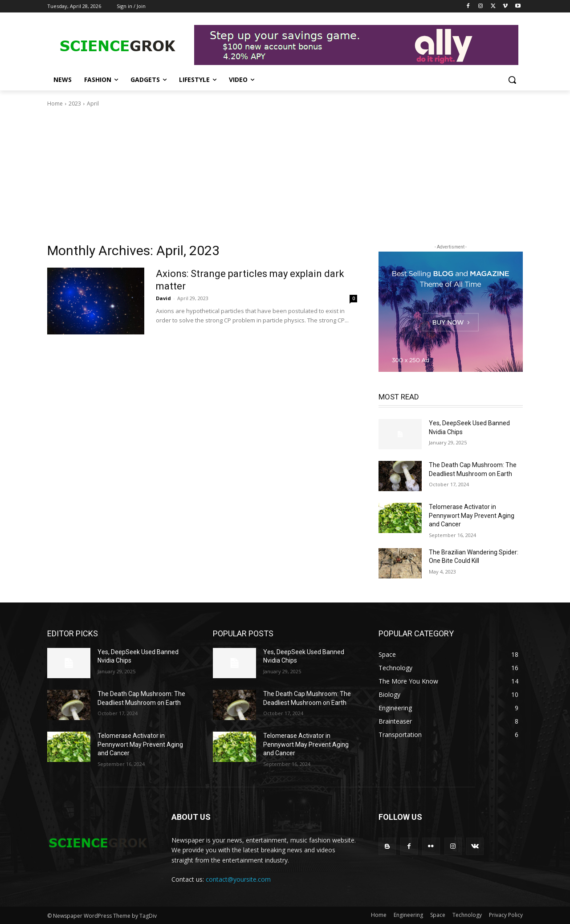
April (93, 104)
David (163, 298)
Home (55, 104)
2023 (75, 104)
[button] (512, 80)
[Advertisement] (285, 175)
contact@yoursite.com (238, 879)
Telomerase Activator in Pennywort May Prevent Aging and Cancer (472, 515)
